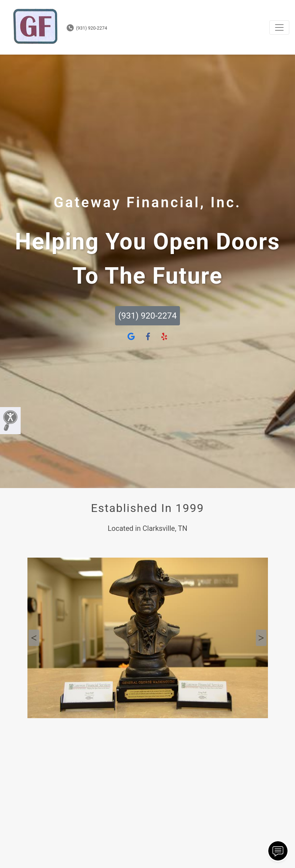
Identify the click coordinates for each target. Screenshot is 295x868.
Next (261, 638)
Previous (34, 638)
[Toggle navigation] (279, 27)
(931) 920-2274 (87, 28)
